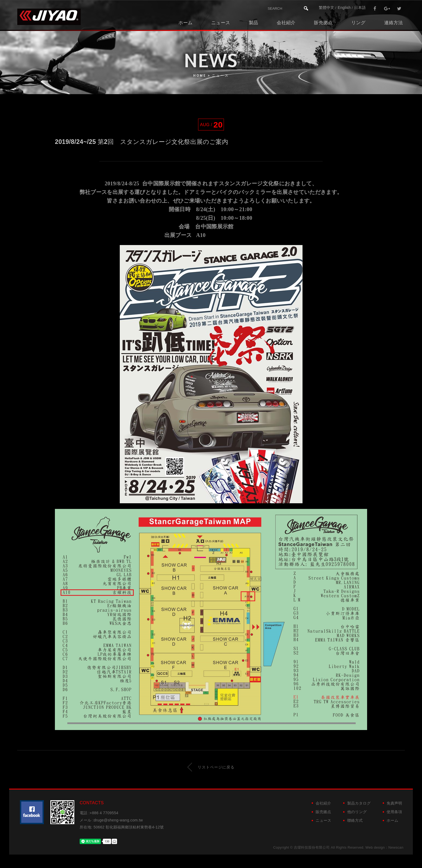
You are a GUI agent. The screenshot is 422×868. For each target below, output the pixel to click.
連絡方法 (394, 23)
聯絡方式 (355, 820)
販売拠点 (323, 23)
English (344, 8)
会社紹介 (286, 23)
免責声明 (394, 803)
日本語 (360, 8)
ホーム (186, 23)
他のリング (357, 812)
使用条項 (394, 812)
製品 (254, 23)
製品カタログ (359, 803)
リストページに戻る (211, 767)
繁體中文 (326, 8)
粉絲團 (32, 812)
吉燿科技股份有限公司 (49, 17)
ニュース (221, 23)
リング (358, 23)
